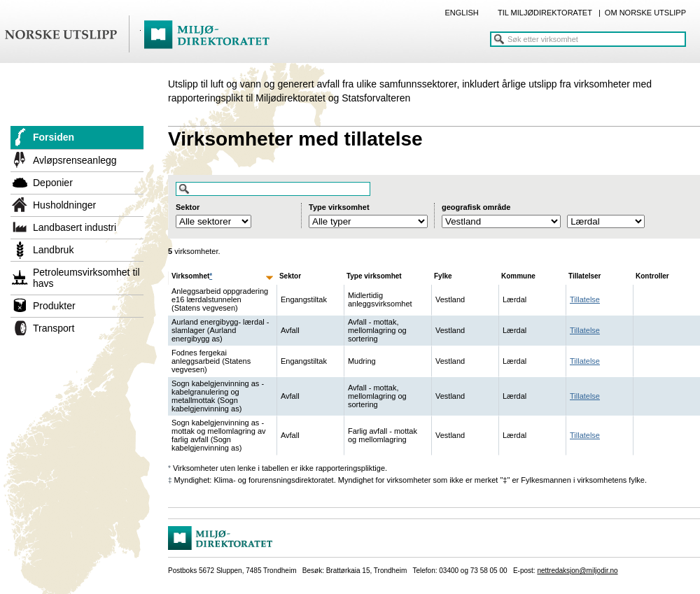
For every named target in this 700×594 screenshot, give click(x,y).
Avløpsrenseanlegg (75, 160)
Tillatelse (585, 299)
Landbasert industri (75, 227)
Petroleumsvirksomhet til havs (86, 278)
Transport (54, 328)
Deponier (53, 183)
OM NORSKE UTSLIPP (645, 13)
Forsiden (54, 137)
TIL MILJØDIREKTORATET (545, 13)
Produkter (54, 306)
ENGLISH (461, 13)
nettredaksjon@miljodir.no (577, 571)
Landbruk (53, 250)
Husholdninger (64, 205)
